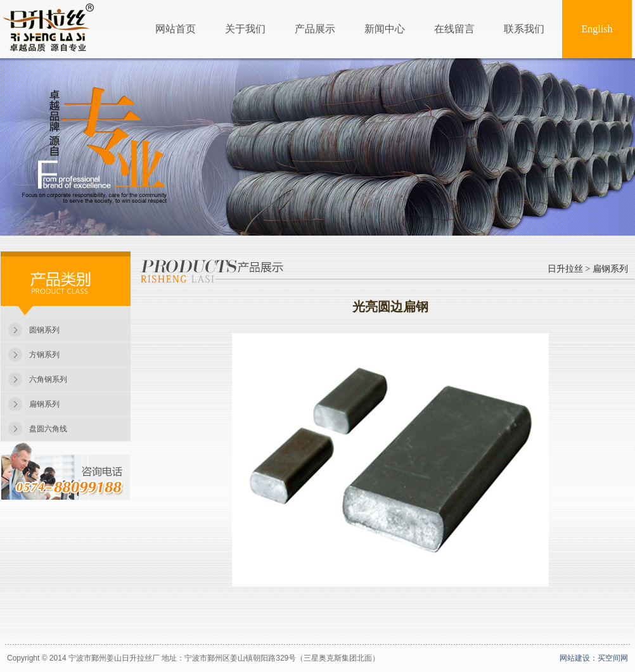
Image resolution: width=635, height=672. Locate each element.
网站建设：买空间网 (594, 658)
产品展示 (315, 29)
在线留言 (454, 29)
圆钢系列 (44, 330)
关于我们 (245, 29)
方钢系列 (44, 355)
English (597, 29)
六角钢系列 (48, 379)
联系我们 (524, 29)
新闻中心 (385, 29)
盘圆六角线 (48, 429)
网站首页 (176, 29)
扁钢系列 (44, 404)
